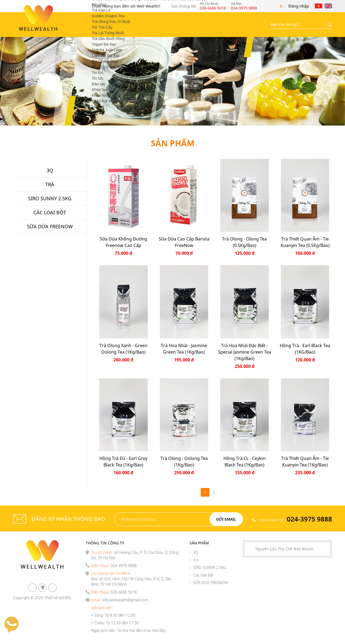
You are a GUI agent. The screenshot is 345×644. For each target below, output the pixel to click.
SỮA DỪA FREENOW (211, 583)
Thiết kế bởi (54, 598)
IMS (68, 598)
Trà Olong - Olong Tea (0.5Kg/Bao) (244, 242)
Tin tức (98, 73)
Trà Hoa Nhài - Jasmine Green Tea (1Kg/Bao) (184, 349)
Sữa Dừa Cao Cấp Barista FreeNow (184, 242)
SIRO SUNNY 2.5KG (210, 567)
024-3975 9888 (309, 519)
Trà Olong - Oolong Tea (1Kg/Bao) (184, 462)
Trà (196, 560)
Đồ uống (99, 5)
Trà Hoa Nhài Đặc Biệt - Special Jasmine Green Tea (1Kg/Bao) (245, 352)
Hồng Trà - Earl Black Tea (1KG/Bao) (305, 349)
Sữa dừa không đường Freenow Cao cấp (123, 242)
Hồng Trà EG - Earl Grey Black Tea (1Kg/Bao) (123, 462)
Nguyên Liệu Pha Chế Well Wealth (285, 549)
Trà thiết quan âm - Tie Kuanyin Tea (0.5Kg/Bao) (305, 242)
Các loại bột (203, 575)
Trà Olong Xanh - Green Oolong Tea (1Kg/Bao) (123, 349)
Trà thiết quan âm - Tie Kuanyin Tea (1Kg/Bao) (305, 462)
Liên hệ (98, 107)
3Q (196, 552)
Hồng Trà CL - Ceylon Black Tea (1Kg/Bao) (245, 462)
